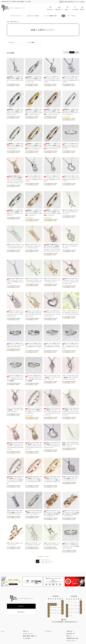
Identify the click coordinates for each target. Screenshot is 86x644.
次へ (52, 561)
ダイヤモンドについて (28, 634)
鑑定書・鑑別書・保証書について (30, 637)
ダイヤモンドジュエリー (16, 16)
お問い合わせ (82, 8)
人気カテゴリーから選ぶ (33, 16)
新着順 (77, 52)
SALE (63, 16)
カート (74, 16)
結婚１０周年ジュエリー (15, 22)
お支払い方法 (69, 631)
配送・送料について (59, 8)
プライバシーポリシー (71, 642)
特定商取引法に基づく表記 (72, 640)
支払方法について (50, 8)
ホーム (3, 631)
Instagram (21, 612)
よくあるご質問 (75, 8)
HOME (8, 22)
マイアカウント (48, 631)
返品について (69, 637)
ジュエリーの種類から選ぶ (50, 16)
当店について (67, 8)
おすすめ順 (66, 52)
